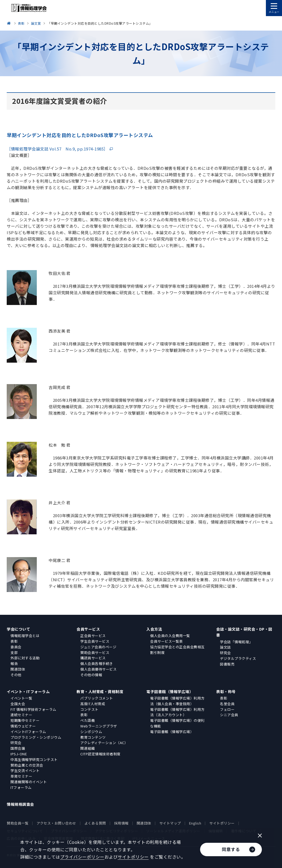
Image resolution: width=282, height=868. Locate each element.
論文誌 (225, 647)
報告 (14, 663)
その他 (16, 675)
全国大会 (18, 704)
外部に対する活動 (25, 658)
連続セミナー (21, 715)
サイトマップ (170, 823)
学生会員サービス (95, 641)
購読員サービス (93, 658)
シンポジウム (91, 732)
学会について (18, 629)
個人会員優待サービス (98, 669)
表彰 (14, 641)
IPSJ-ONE (19, 754)
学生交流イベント (25, 770)
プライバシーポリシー (82, 857)
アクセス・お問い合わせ (56, 823)
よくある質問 (95, 823)
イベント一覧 (21, 698)
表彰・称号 (226, 692)
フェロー (227, 709)
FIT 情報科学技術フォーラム (33, 709)
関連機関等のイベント (29, 782)
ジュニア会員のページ (98, 647)
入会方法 (154, 629)
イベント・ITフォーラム (28, 692)
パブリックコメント (97, 698)
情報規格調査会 (20, 804)
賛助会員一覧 (18, 823)
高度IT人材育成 (93, 704)
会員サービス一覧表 (167, 641)
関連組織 (88, 748)
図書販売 (227, 664)
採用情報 (121, 823)
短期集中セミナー (25, 720)
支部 (14, 652)
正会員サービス (93, 636)
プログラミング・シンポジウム (36, 737)
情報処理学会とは (25, 636)
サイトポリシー (222, 823)
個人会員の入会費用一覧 (170, 636)
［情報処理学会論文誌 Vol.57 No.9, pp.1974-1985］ (57, 149)
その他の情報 (91, 675)
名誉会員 (227, 704)
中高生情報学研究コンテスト (34, 759)
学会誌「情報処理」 (236, 642)
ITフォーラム (21, 787)
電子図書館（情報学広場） (170, 692)
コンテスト (89, 709)
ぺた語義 (88, 720)
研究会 (225, 653)
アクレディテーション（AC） (104, 743)
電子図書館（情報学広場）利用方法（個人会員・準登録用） (177, 701)
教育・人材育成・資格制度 (100, 692)
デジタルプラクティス (238, 658)
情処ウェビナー (23, 726)
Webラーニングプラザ (99, 726)
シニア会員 (229, 715)
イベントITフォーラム (28, 732)
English (195, 823)
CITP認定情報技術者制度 (100, 754)
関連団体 (18, 669)
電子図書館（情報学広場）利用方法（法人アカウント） (177, 712)
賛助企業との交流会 (27, 765)
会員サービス (88, 629)
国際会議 (18, 748)
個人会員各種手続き (97, 663)
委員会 (16, 647)
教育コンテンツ (93, 737)
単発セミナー (21, 776)
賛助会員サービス (95, 652)
